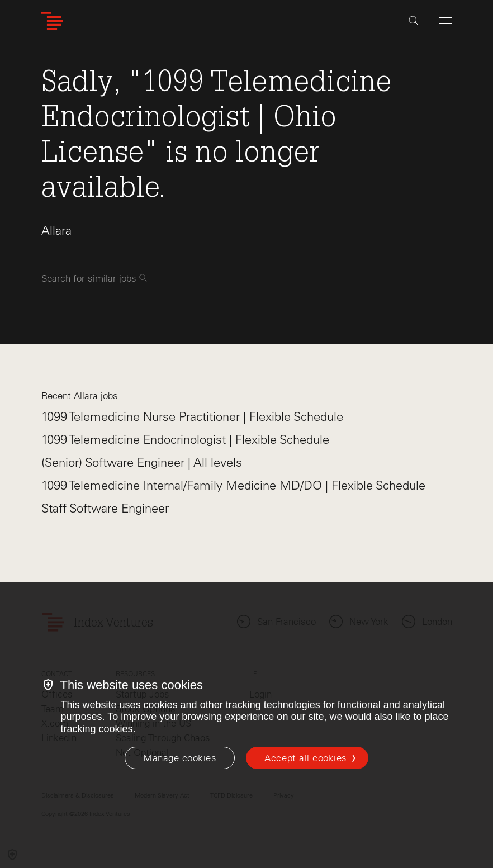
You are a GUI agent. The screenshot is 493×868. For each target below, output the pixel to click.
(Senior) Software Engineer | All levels (142, 463)
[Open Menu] (445, 21)
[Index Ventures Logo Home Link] (52, 21)
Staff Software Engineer (105, 508)
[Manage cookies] (180, 758)
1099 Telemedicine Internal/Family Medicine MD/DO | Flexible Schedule (233, 485)
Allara (56, 231)
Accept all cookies (305, 758)
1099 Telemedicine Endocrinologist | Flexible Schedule (185, 440)
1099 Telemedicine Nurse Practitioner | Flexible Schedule (192, 417)
